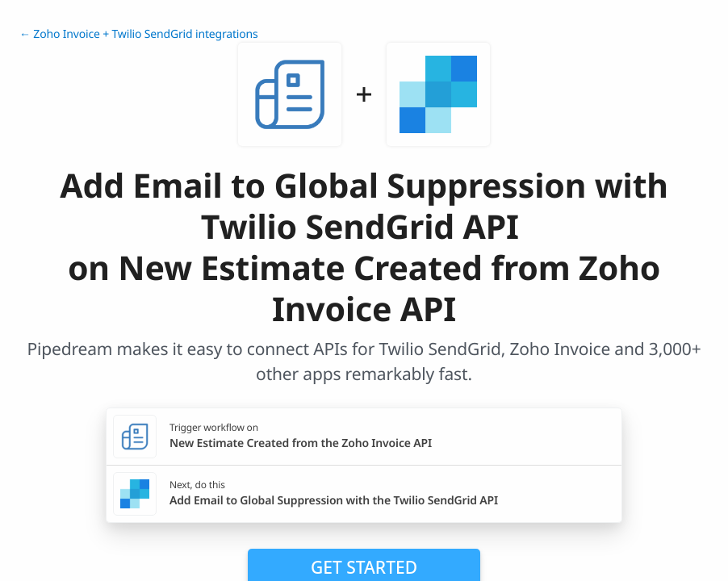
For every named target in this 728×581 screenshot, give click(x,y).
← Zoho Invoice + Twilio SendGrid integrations (139, 34)
